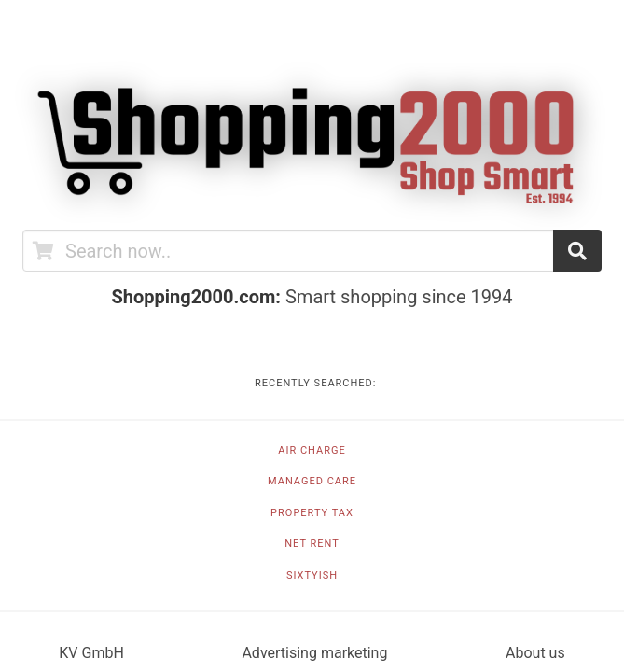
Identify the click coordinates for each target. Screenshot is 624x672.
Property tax (312, 513)
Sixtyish (312, 575)
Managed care (312, 481)
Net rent (312, 544)
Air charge (312, 450)
